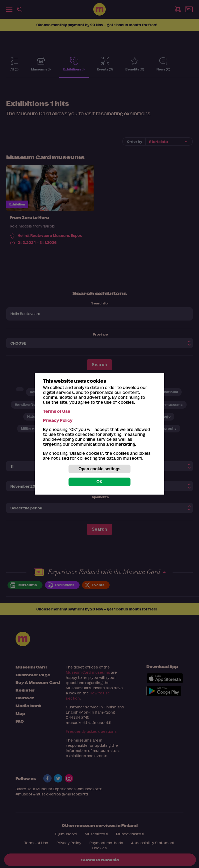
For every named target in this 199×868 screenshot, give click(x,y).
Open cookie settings (99, 469)
